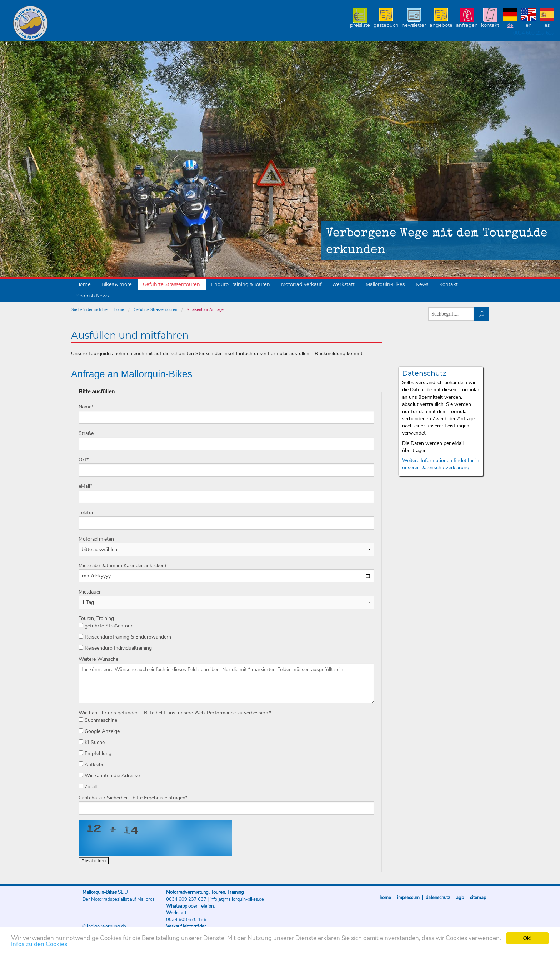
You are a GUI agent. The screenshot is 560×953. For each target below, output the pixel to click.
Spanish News (92, 296)
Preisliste (360, 25)
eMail (85, 486)
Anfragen (467, 25)
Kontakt (490, 25)
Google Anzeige (99, 731)
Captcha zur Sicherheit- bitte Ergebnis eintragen (133, 798)
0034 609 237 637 (534, 33)
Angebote (441, 25)
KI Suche (92, 742)
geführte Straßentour (106, 626)
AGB (460, 898)
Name (86, 407)
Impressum (408, 898)
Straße (86, 433)
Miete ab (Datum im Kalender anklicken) (122, 565)
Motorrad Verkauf (301, 284)
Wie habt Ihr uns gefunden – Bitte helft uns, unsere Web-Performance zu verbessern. (175, 713)
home (119, 310)
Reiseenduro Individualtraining (115, 648)
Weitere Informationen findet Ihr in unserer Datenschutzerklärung (441, 464)
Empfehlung (95, 753)
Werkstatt (343, 284)
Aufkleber (92, 765)
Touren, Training (96, 618)
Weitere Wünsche (98, 659)
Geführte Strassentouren (171, 284)
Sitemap (478, 898)
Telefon (87, 513)
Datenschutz (438, 898)
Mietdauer (90, 592)
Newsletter (414, 25)
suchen (482, 314)
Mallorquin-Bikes (72, 24)
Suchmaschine (98, 720)
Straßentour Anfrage (205, 310)
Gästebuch (386, 25)
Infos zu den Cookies (39, 945)
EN (529, 25)
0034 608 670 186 (186, 920)
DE (510, 25)
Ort (84, 460)
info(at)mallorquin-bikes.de (237, 899)
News (422, 284)
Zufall (88, 787)
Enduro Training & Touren (241, 284)
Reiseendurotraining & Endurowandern (125, 637)
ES (547, 25)
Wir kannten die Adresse (109, 776)
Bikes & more (117, 284)
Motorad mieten (96, 539)
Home (84, 284)
